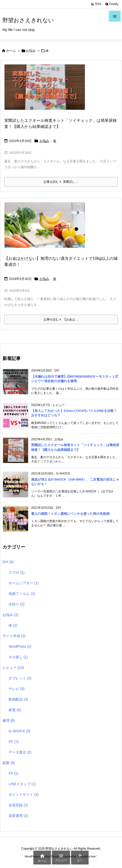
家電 (15, 710)
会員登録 (18, 805)
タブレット (20, 678)
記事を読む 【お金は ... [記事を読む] (61, 319)
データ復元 (20, 752)
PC (14, 742)
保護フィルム (22, 594)
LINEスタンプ (22, 784)
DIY (8, 562)
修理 (9, 720)
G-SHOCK (19, 731)
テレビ (16, 689)
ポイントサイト (23, 794)
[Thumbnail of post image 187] (47, 228)
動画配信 (18, 699)
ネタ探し (18, 657)
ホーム (11, 51)
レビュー (13, 668)
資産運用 (18, 816)
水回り (16, 604)
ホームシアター (23, 583)
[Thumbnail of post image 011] (47, 91)
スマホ (16, 572)
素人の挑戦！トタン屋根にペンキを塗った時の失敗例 (70, 514)
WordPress (20, 646)
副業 (9, 763)
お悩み (31, 51)
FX (13, 773)
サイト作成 (14, 636)
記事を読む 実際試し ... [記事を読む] (61, 182)
